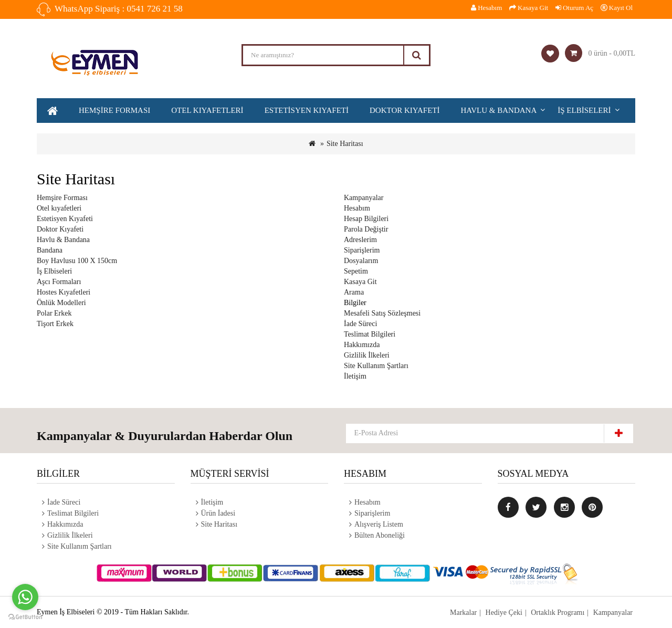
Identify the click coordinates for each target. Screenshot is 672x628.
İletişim (355, 376)
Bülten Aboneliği (380, 535)
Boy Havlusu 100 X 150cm (77, 261)
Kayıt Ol (617, 8)
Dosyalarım (361, 261)
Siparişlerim (362, 250)
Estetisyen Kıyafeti (307, 110)
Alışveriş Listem (379, 524)
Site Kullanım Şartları (376, 366)
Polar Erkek (54, 313)
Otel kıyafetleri (207, 110)
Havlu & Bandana (499, 110)
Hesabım (357, 208)
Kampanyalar (364, 198)
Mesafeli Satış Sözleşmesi (382, 313)
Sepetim (356, 271)
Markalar (463, 613)
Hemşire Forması (114, 110)
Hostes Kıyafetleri (64, 292)
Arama (354, 292)
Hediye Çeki (503, 613)
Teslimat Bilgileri (370, 334)
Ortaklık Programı (558, 613)
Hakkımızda (362, 345)
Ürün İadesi (218, 513)
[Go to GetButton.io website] (25, 617)
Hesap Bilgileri (366, 219)
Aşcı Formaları (59, 282)
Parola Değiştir (366, 229)
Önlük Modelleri (61, 303)
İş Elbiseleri (584, 110)
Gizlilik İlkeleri (367, 355)
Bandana (50, 250)
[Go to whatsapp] (25, 597)
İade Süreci (360, 324)
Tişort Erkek (55, 324)
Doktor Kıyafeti (405, 110)
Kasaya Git (360, 282)
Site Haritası (345, 144)
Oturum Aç (574, 8)
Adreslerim (360, 240)
